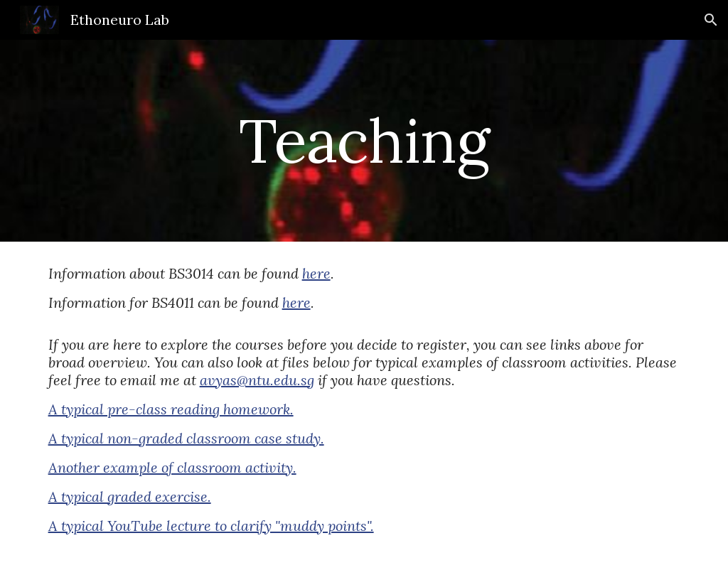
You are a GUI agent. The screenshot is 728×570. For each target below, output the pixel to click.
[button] (711, 20)
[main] (364, 140)
